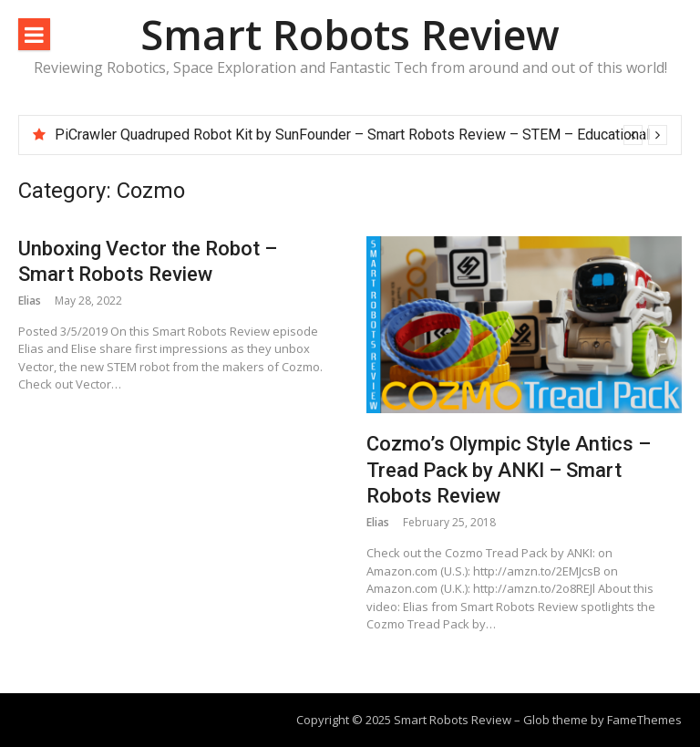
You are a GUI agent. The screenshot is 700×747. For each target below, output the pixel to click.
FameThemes (644, 720)
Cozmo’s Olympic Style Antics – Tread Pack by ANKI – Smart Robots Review (509, 470)
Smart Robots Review (350, 34)
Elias (30, 301)
